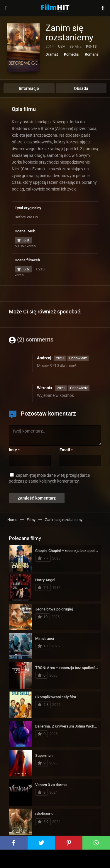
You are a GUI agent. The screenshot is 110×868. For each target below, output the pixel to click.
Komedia (71, 54)
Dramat (52, 54)
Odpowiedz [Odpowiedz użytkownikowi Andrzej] (78, 358)
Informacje (29, 88)
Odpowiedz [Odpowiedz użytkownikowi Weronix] (79, 388)
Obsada (81, 88)
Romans (92, 54)
